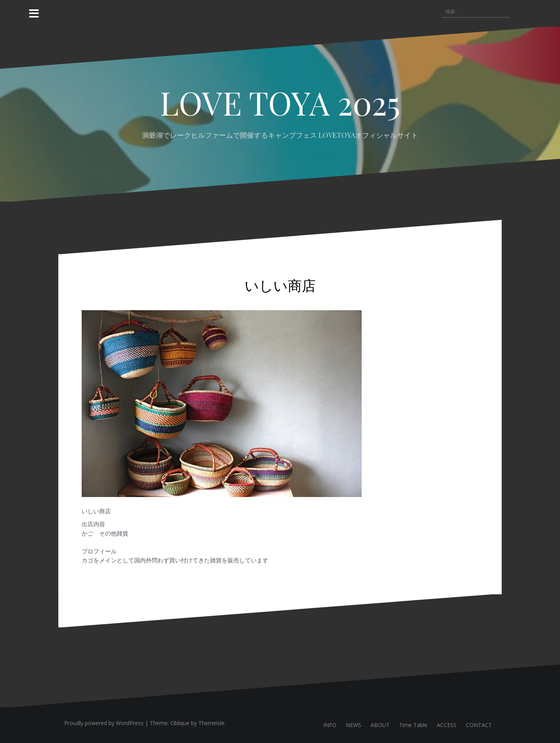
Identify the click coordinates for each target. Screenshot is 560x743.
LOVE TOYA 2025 (280, 102)
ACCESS (447, 725)
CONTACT (479, 725)
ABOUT (380, 725)
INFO (330, 725)
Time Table (413, 725)
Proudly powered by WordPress (104, 723)
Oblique (180, 723)
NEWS (353, 725)
